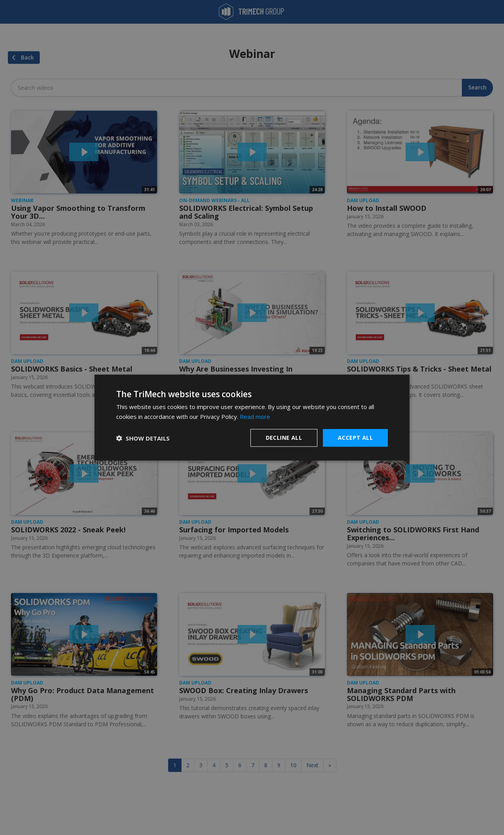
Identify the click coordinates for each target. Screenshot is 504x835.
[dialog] (252, 417)
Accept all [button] (355, 438)
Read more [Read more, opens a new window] (255, 416)
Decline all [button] (284, 438)
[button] (143, 438)
